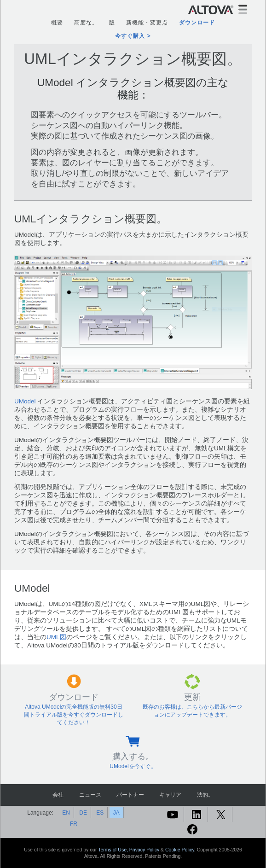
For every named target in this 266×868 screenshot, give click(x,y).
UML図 (56, 637)
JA (116, 813)
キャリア (170, 795)
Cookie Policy (180, 850)
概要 (57, 23)
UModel (25, 401)
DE (83, 813)
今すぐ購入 (130, 36)
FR (74, 824)
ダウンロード (197, 23)
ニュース (90, 795)
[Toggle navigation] (243, 9)
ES (100, 813)
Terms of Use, (114, 850)
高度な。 (86, 23)
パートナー (130, 795)
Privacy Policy (144, 850)
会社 (58, 795)
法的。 (205, 795)
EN (66, 813)
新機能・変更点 (147, 23)
